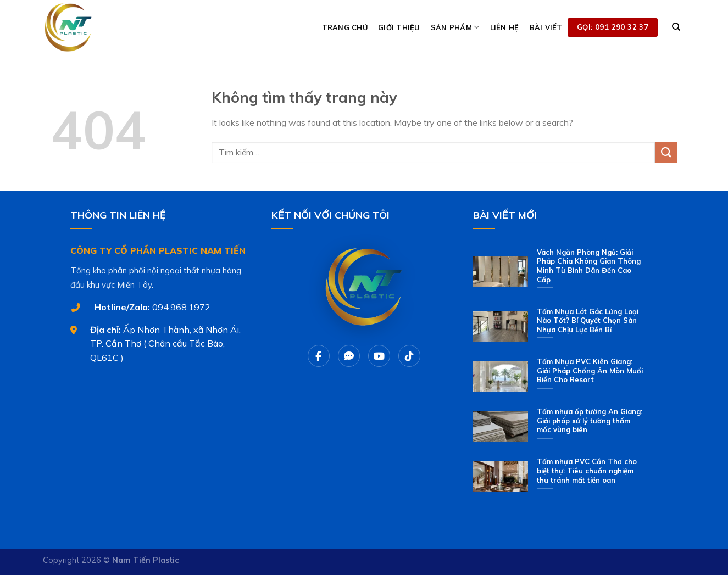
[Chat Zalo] (349, 356)
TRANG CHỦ (345, 27)
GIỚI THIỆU (399, 27)
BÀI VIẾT (546, 27)
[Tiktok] (409, 356)
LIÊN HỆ (505, 27)
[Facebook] (319, 356)
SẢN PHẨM (455, 27)
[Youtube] (379, 356)
